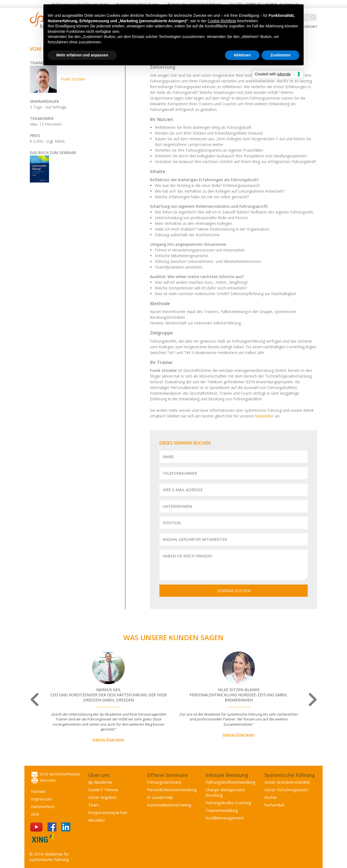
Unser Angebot (102, 797)
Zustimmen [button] (280, 55)
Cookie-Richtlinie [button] (222, 21)
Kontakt (309, 27)
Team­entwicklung (222, 810)
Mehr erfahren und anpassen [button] (82, 55)
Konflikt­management (225, 818)
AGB (35, 814)
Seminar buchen (234, 591)
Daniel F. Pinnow (103, 790)
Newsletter (265, 416)
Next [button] (312, 699)
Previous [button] (35, 699)
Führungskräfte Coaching (228, 803)
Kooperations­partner (108, 812)
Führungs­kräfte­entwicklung (230, 782)
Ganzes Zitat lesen (108, 739)
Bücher (271, 797)
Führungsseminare (164, 782)
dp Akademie (100, 782)
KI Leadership (160, 797)
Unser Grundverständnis (287, 782)
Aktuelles (97, 820)
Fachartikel (274, 805)
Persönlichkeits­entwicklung (172, 790)
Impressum (42, 799)
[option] (108, 697)
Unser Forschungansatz (286, 790)
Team (94, 805)
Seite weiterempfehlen (56, 775)
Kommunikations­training (169, 805)
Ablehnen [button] (242, 55)
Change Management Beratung (225, 792)
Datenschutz (43, 806)
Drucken (44, 781)
